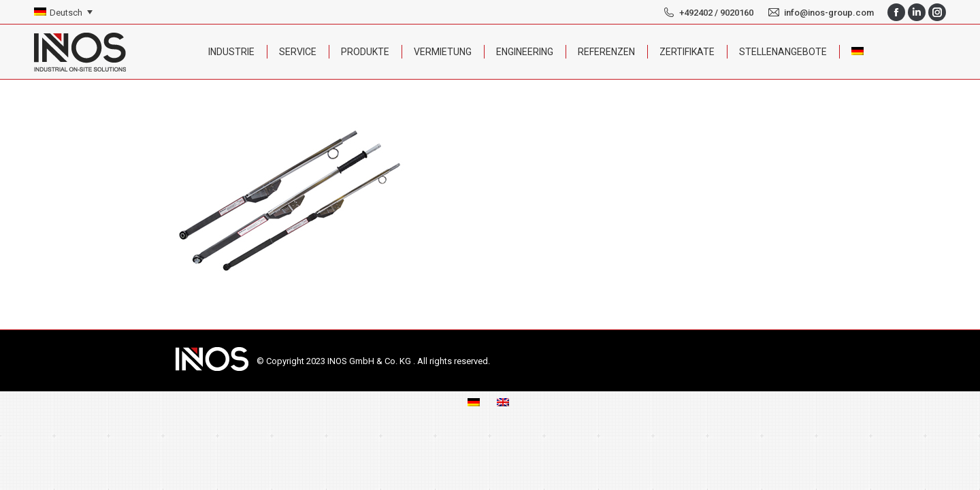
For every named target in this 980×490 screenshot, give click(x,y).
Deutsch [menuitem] (66, 13)
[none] (63, 13)
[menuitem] (63, 13)
